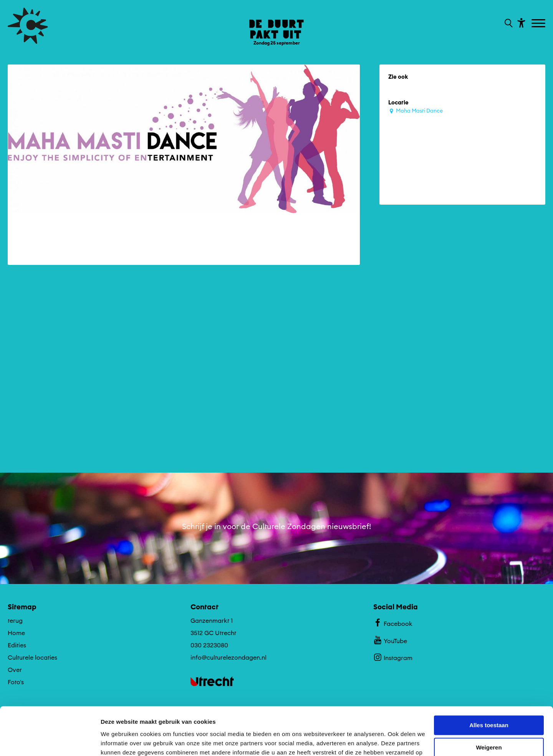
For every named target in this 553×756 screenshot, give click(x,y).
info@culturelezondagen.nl (228, 657)
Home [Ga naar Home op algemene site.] (16, 632)
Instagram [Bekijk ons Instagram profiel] (393, 657)
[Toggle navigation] (539, 24)
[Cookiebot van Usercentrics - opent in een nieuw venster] (50, 741)
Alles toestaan (489, 683)
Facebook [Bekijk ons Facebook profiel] (393, 622)
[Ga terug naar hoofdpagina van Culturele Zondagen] (28, 26)
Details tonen (119, 741)
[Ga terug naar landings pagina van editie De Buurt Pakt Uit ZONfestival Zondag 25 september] (276, 27)
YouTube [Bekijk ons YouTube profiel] (390, 640)
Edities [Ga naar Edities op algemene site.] (17, 645)
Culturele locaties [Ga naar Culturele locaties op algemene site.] (32, 657)
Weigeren (489, 706)
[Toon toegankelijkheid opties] (520, 22)
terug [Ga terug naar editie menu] (15, 620)
